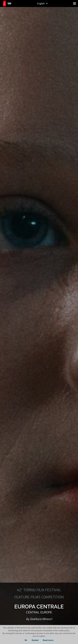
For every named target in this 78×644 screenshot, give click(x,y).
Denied (35, 640)
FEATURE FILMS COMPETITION (39, 597)
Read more (48, 640)
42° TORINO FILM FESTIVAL (39, 590)
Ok (26, 640)
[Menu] (75, 3)
